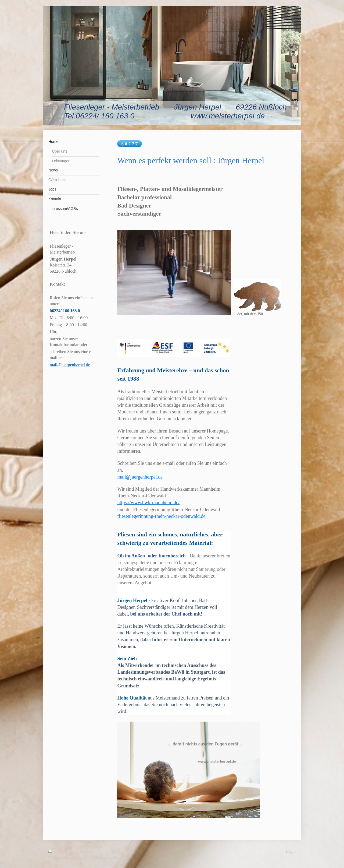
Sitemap (86, 851)
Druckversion (63, 851)
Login (291, 851)
